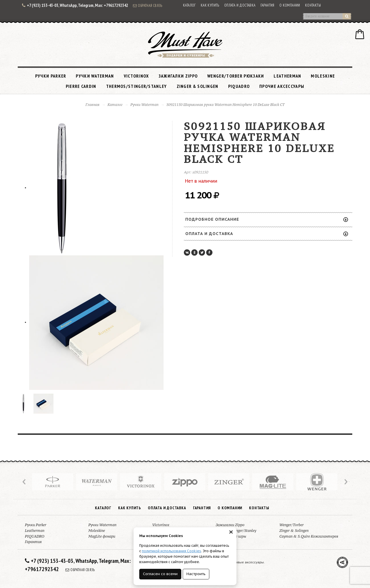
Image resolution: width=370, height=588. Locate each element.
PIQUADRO (239, 86)
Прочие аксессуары (282, 86)
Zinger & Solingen (198, 86)
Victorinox (136, 76)
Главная (92, 105)
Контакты (313, 5)
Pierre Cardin (81, 86)
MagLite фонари (102, 536)
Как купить (210, 5)
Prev (25, 482)
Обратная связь (148, 5)
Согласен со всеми (160, 574)
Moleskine (323, 76)
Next (345, 482)
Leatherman (287, 76)
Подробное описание (267, 219)
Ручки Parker (51, 76)
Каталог (189, 5)
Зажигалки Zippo (178, 76)
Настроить (196, 574)
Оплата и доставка (240, 5)
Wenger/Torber (292, 525)
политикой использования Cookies (171, 551)
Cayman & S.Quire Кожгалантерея (309, 536)
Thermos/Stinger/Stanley (137, 86)
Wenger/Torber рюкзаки (236, 76)
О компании (290, 5)
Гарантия (267, 5)
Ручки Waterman (95, 76)
